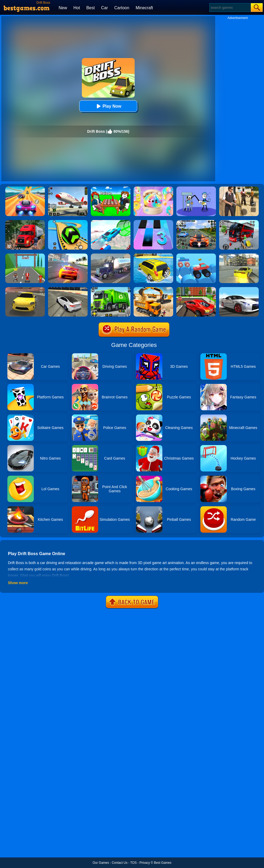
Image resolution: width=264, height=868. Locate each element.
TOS (133, 863)
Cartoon (122, 8)
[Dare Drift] (25, 289)
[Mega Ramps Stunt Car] (111, 222)
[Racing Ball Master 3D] (68, 222)
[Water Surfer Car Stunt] (153, 255)
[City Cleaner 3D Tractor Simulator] (111, 289)
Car (105, 8)
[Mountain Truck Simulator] (25, 222)
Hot (77, 8)
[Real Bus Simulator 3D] (239, 222)
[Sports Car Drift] (68, 289)
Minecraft (144, 8)
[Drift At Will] (25, 255)
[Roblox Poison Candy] (111, 188)
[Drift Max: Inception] (239, 289)
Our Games (101, 863)
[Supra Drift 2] (68, 255)
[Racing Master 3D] (25, 188)
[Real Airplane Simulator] (68, 188)
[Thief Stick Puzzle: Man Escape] (196, 188)
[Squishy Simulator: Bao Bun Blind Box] (153, 188)
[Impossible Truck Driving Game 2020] (111, 255)
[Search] (230, 8)
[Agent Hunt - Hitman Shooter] (239, 188)
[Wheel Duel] (196, 255)
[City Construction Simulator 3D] (153, 289)
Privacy (145, 863)
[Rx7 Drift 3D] (239, 255)
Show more (18, 583)
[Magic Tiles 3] (153, 222)
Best (91, 8)
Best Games (163, 863)
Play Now (108, 106)
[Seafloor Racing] (196, 289)
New (63, 8)
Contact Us (119, 863)
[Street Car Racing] (196, 222)
